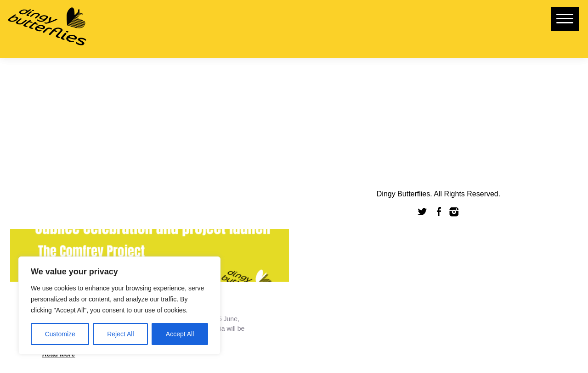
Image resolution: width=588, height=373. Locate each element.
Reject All (120, 334)
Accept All (180, 334)
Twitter (423, 212)
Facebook (439, 212)
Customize (60, 334)
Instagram (454, 212)
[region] (119, 306)
